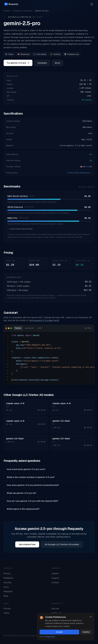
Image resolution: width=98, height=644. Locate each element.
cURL (40, 328)
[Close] (91, 617)
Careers (55, 573)
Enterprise (8, 578)
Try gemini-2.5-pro (18, 63)
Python (18, 328)
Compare (42, 63)
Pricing (7, 573)
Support (55, 578)
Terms (6, 613)
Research (8, 591)
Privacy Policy (50, 637)
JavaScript (29, 328)
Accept (59, 632)
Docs (57, 63)
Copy (88, 328)
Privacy (7, 609)
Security (8, 582)
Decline (86, 632)
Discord (55, 609)
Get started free (27, 544)
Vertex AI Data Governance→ (80, 173)
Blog (6, 596)
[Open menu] (92, 4)
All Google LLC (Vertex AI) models (62, 544)
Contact (55, 582)
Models (7, 11)
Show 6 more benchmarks (20, 229)
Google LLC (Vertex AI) (22, 11)
